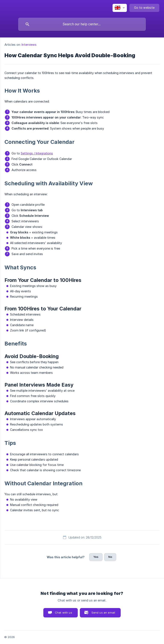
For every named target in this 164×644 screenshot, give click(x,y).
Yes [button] (96, 557)
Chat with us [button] (64, 613)
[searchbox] (82, 24)
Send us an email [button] (103, 613)
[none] (120, 8)
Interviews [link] (29, 45)
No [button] (110, 557)
